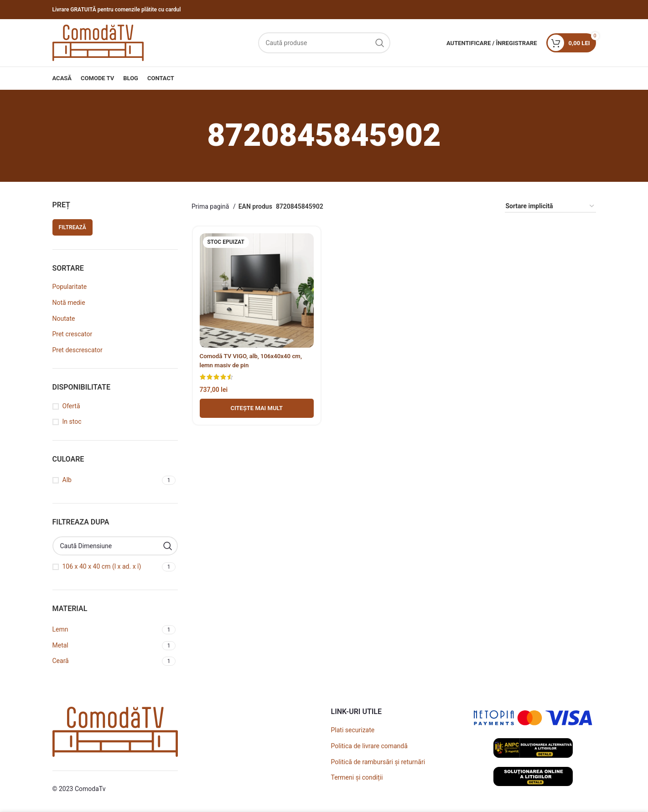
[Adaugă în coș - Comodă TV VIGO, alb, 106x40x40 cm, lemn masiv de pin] (256, 409)
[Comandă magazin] (550, 207)
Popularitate (70, 287)
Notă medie (69, 303)
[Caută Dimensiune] (115, 546)
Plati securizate (353, 730)
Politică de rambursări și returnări (378, 762)
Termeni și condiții (357, 777)
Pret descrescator (78, 350)
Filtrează (73, 227)
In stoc (72, 421)
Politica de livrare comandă (369, 746)
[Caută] (324, 43)
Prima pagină (211, 206)
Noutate (64, 319)
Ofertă (71, 406)
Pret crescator (73, 334)
